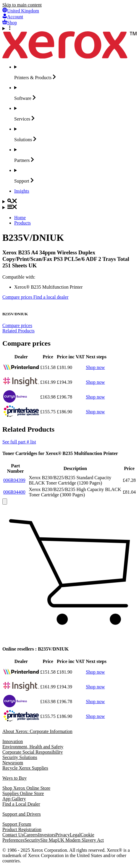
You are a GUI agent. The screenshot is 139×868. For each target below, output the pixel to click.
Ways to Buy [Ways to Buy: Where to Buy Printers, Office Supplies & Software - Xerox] (14, 778)
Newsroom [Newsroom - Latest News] (13, 763)
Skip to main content (22, 5)
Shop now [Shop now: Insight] (95, 382)
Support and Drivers (22, 814)
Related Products (18, 331)
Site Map (49, 840)
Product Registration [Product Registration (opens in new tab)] (22, 829)
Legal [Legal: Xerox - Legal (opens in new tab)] (75, 835)
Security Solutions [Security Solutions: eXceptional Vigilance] (20, 757)
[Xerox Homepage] (69, 57)
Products (22, 223)
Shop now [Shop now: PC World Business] (95, 397)
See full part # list (19, 442)
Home (20, 218)
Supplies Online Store (23, 793)
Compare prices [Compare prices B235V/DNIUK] (18, 297)
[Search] (69, 201)
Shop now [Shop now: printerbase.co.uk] (95, 412)
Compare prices (17, 325)
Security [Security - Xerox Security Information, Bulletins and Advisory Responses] (32, 840)
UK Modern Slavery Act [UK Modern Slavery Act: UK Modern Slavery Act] (81, 840)
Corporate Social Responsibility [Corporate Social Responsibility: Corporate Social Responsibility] (33, 752)
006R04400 (14, 492)
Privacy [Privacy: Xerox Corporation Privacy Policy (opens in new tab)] (63, 835)
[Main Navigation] (69, 207)
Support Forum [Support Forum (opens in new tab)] (17, 824)
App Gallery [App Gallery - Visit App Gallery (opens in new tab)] (14, 799)
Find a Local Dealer (21, 804)
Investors (47, 835)
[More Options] (69, 28)
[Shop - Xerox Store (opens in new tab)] (10, 23)
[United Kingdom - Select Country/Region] (21, 11)
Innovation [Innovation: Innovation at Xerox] (13, 741)
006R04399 (14, 480)
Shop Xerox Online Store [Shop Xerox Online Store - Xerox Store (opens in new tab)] (26, 788)
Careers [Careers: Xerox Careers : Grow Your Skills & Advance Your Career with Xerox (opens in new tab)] (31, 835)
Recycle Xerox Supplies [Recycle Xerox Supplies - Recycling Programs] (25, 768)
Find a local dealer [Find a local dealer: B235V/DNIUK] (51, 297)
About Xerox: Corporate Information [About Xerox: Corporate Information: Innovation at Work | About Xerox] (37, 731)
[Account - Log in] (13, 17)
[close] (5, 502)
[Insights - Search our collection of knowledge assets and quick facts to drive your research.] (22, 191)
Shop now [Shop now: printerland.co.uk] (95, 367)
